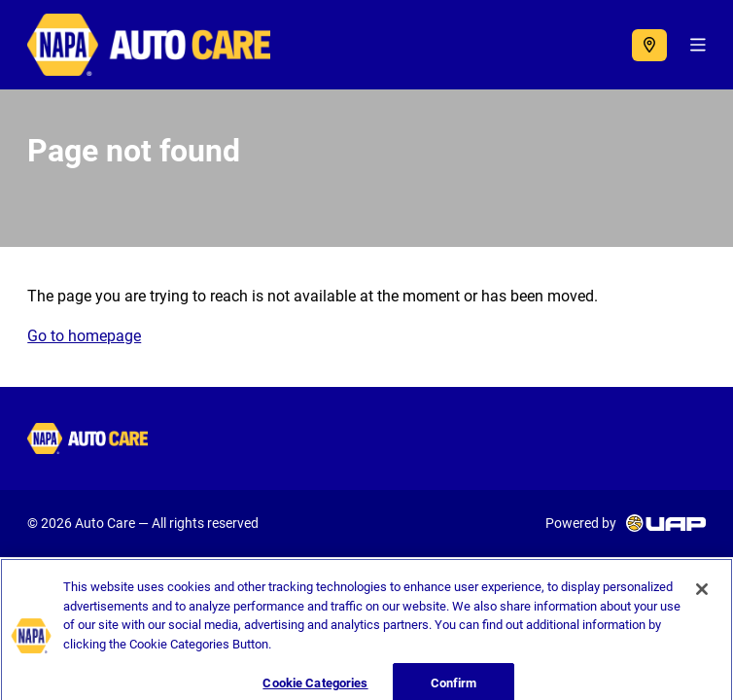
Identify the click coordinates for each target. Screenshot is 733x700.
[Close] (702, 597)
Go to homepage (84, 336)
